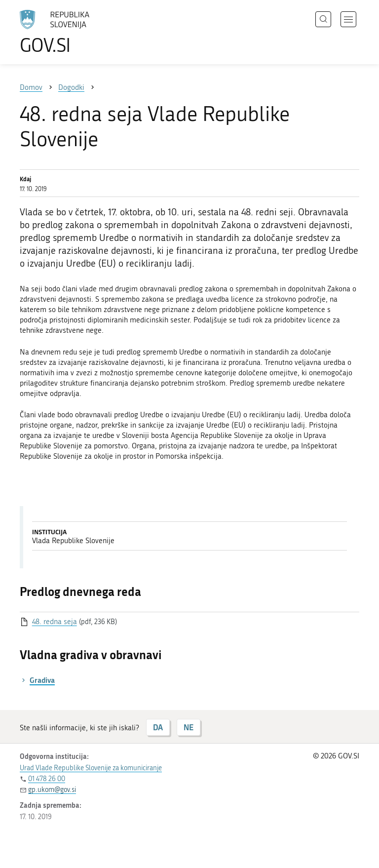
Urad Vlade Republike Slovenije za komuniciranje (91, 768)
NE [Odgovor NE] (189, 727)
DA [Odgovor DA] (158, 727)
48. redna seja (55, 622)
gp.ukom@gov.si (52, 790)
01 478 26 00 (47, 779)
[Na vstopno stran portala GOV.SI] (69, 32)
